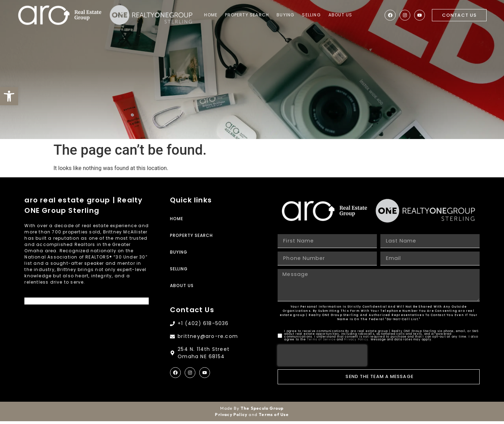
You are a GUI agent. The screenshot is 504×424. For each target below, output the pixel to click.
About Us (345, 15)
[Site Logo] (61, 16)
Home (216, 15)
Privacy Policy (356, 342)
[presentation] (322, 358)
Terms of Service (321, 342)
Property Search (252, 15)
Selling (316, 15)
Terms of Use (274, 417)
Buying (291, 15)
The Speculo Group (262, 411)
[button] (9, 96)
